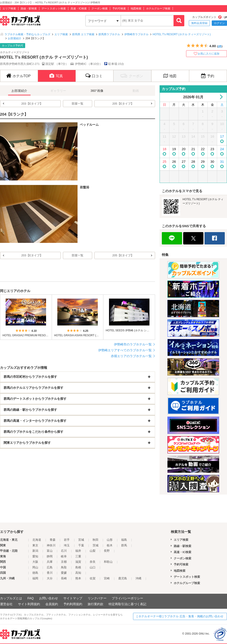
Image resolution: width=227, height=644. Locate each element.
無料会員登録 (199, 23)
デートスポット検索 (54, 9)
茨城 (96, 545)
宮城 (81, 540)
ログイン (219, 23)
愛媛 (64, 573)
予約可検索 (119, 9)
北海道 (37, 540)
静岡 (50, 556)
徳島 (35, 573)
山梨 (93, 551)
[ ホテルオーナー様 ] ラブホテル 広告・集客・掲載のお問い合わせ (180, 616)
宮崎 (107, 578)
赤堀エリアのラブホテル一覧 (131, 356)
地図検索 (136, 9)
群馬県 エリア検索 (83, 34)
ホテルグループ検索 (158, 9)
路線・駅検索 (29, 9)
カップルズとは (11, 598)
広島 (50, 567)
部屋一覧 (78, 104)
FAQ (31, 598)
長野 (107, 551)
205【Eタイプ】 (123, 104)
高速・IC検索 (79, 9)
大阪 (35, 562)
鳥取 (64, 567)
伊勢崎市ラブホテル (136, 34)
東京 (35, 545)
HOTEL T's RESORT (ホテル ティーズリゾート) (182, 34)
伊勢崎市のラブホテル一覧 (133, 344)
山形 (110, 540)
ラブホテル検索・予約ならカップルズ (27, 34)
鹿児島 (123, 578)
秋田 (96, 540)
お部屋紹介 (15, 38)
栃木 (110, 545)
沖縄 (138, 578)
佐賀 (93, 578)
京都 (64, 562)
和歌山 (108, 562)
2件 (220, 46)
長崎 (64, 578)
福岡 (35, 578)
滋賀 (78, 562)
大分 (50, 578)
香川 (50, 573)
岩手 (67, 540)
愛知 (35, 556)
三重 (78, 556)
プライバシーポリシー (127, 598)
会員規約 (52, 604)
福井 (78, 551)
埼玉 (67, 545)
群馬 (124, 545)
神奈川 (51, 545)
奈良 (93, 562)
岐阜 (64, 556)
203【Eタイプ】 (32, 104)
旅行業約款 (96, 604)
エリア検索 (9, 9)
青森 (53, 540)
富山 (50, 551)
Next (220, 97)
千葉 (81, 545)
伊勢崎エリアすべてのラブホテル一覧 (125, 350)
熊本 (78, 578)
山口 (93, 567)
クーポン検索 (100, 9)
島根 (78, 567)
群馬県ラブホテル (109, 34)
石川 (64, 551)
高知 (78, 573)
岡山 (35, 567)
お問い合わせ (49, 598)
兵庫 (50, 562)
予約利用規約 (73, 604)
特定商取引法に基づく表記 (127, 604)
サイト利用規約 (29, 604)
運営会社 (6, 604)
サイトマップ (73, 598)
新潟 (35, 551)
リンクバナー (97, 598)
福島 (124, 540)
